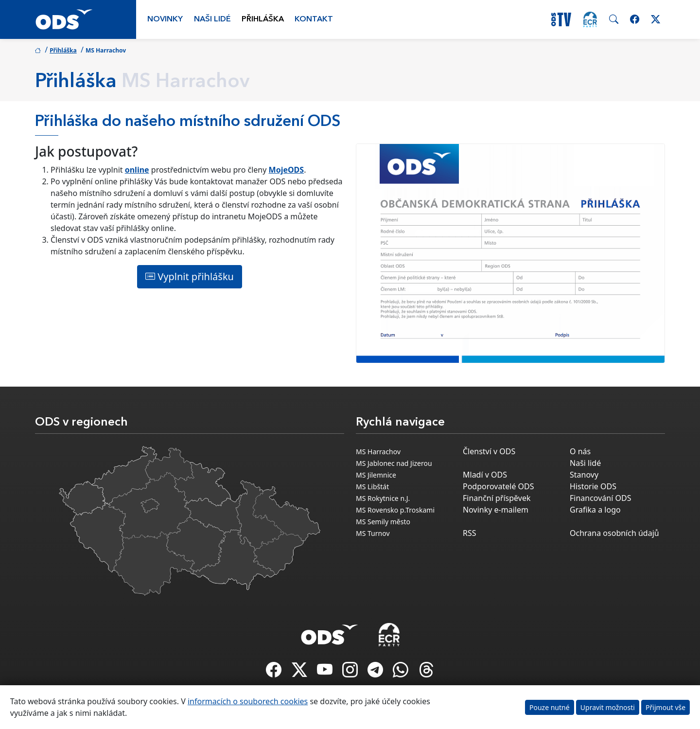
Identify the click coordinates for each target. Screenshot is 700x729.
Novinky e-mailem (496, 510)
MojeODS (287, 170)
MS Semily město (383, 522)
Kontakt (314, 19)
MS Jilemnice (376, 475)
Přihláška (263, 19)
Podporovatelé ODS (499, 486)
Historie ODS (593, 486)
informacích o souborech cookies (248, 701)
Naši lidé (212, 19)
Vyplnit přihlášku (190, 276)
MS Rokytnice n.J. (383, 498)
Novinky (165, 19)
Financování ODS (600, 498)
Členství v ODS (489, 451)
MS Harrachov (378, 452)
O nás (580, 451)
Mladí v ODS (485, 475)
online (137, 170)
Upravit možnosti (608, 707)
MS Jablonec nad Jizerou (394, 463)
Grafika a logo (595, 510)
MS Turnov (373, 533)
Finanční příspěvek (497, 498)
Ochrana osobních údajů (614, 533)
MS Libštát (372, 487)
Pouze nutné (550, 707)
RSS (470, 533)
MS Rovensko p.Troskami (395, 510)
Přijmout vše (665, 707)
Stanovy (584, 475)
